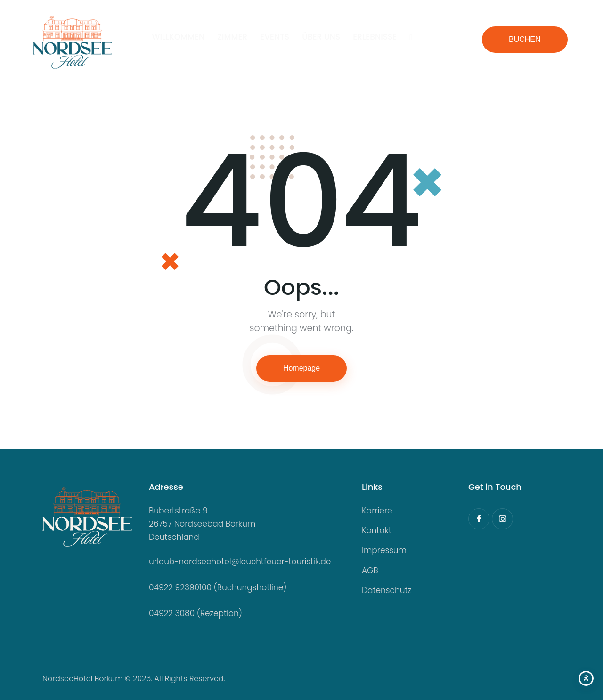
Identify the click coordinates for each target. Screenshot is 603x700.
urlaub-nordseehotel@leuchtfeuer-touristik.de (240, 562)
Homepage (301, 368)
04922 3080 (172, 613)
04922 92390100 (180, 587)
